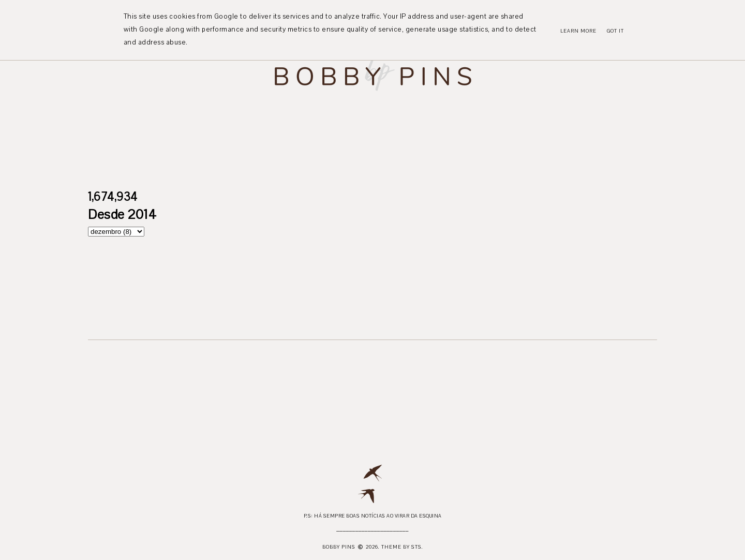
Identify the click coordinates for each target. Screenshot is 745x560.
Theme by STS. (402, 547)
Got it (615, 31)
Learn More (578, 31)
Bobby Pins (339, 547)
